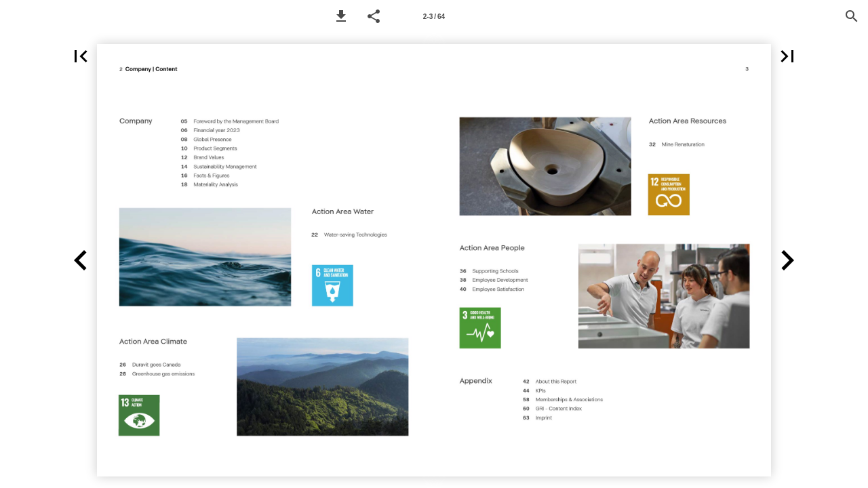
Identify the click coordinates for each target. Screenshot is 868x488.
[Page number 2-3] (434, 16)
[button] (341, 16)
